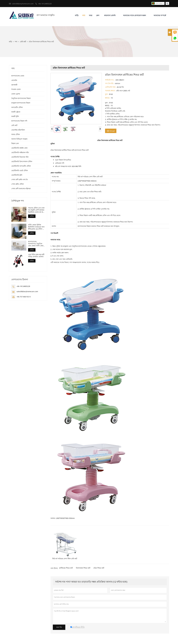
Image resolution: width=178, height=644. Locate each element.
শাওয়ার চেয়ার (16, 89)
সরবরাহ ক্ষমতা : (110, 91)
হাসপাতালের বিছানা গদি (19, 121)
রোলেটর (14, 80)
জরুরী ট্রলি (15, 116)
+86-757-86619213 (24, 297)
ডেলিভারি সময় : (111, 87)
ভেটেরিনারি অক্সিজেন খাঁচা (20, 152)
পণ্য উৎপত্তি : (110, 83)
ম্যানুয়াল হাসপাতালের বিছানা (21, 103)
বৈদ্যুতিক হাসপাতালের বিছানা (21, 98)
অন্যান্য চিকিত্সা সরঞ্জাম (19, 139)
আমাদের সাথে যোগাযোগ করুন (135, 15)
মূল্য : (107, 94)
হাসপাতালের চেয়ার (18, 76)
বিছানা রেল (15, 143)
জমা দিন (59, 627)
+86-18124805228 (45, 4)
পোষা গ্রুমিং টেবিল (18, 184)
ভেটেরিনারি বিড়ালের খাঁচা (20, 157)
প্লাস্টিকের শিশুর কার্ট (66, 568)
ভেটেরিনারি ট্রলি (17, 175)
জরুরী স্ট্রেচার (16, 112)
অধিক (32, 216)
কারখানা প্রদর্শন (110, 15)
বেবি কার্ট (23, 42)
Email (111, 131)
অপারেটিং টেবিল (17, 107)
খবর (91, 15)
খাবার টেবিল (16, 134)
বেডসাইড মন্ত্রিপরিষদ (18, 130)
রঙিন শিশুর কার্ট (99, 568)
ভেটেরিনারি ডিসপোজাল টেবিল (22, 161)
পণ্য (84, 15)
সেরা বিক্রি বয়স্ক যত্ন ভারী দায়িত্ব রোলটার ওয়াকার (36, 256)
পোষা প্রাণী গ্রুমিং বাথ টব (20, 179)
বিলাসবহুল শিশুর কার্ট (83, 568)
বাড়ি (77, 15)
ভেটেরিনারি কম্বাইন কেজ (19, 148)
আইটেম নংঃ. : (110, 80)
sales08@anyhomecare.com (23, 4)
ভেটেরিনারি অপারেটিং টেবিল (21, 166)
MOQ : (108, 98)
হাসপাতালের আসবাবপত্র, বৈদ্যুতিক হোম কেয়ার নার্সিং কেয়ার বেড (36, 244)
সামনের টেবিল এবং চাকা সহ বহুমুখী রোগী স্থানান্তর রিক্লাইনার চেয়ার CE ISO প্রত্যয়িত (36, 210)
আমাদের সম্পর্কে (160, 15)
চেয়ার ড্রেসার (16, 94)
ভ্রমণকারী (14, 85)
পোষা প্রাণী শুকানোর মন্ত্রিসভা (21, 189)
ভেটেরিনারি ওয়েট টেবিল (20, 170)
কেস (98, 15)
